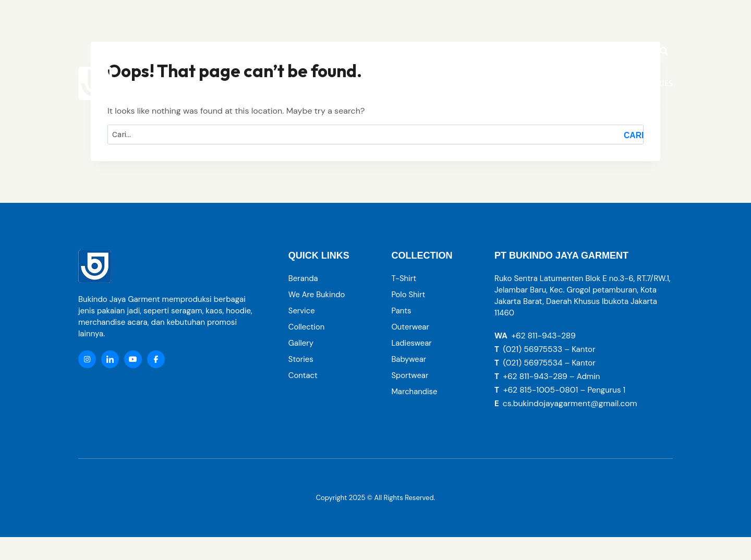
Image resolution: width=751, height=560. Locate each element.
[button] (509, 83)
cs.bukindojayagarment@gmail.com (571, 403)
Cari (634, 135)
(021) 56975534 (533, 363)
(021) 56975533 (533, 349)
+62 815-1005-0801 (542, 390)
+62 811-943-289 (544, 336)
